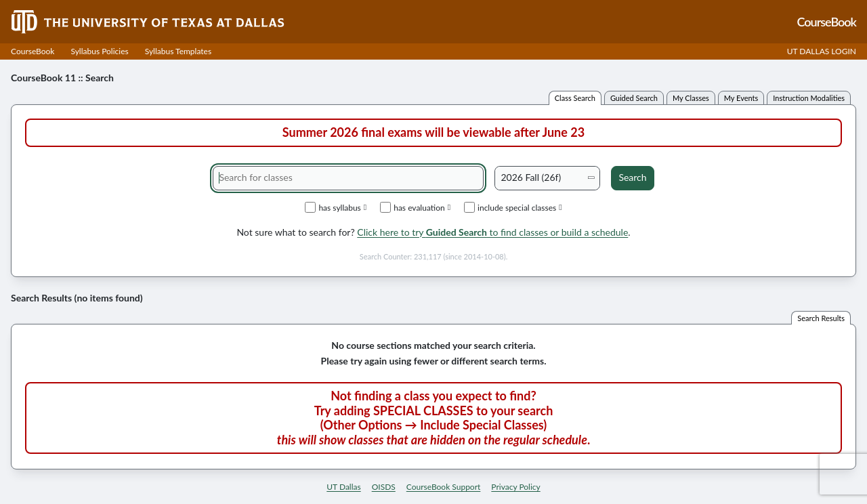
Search (632, 177)
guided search (634, 98)
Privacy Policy (515, 487)
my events (741, 98)
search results (821, 318)
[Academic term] (547, 178)
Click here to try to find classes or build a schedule (492, 232)
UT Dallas (343, 487)
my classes (691, 98)
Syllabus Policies (99, 51)
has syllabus (336, 207)
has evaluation (415, 207)
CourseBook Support (444, 487)
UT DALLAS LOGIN (822, 51)
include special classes (513, 207)
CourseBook (33, 51)
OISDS (384, 487)
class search (575, 98)
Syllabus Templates (178, 51)
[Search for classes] (348, 178)
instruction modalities (809, 98)
